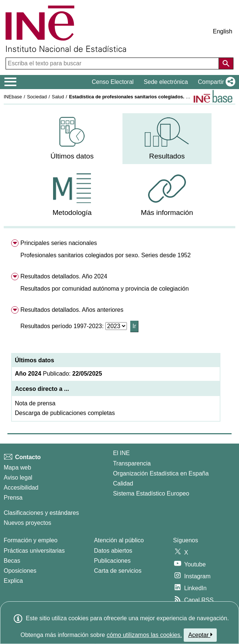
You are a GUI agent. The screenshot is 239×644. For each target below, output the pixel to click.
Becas (12, 561)
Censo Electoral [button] (113, 82)
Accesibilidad (21, 488)
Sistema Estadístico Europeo (151, 493)
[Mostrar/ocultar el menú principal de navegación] (11, 82)
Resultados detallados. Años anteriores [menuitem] (72, 310)
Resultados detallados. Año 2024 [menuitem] (64, 276)
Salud (58, 97)
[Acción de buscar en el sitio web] (226, 63)
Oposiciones (20, 571)
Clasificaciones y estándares (41, 513)
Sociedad (37, 97)
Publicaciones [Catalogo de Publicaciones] (112, 561)
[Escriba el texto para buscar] (113, 63)
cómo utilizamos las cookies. (144, 635)
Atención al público (119, 540)
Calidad (123, 483)
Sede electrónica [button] (166, 82)
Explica (13, 581)
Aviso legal (18, 478)
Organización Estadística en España (161, 473)
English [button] (223, 31)
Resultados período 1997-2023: (63, 326)
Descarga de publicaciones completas (65, 413)
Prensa (13, 498)
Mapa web (17, 468)
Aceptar (200, 635)
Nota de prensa (35, 403)
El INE (121, 453)
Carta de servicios (118, 571)
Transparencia (132, 463)
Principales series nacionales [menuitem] (59, 243)
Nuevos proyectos (27, 523)
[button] (215, 82)
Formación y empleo (31, 540)
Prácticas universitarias (34, 551)
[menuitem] (72, 139)
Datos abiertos (113, 551)
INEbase (13, 97)
